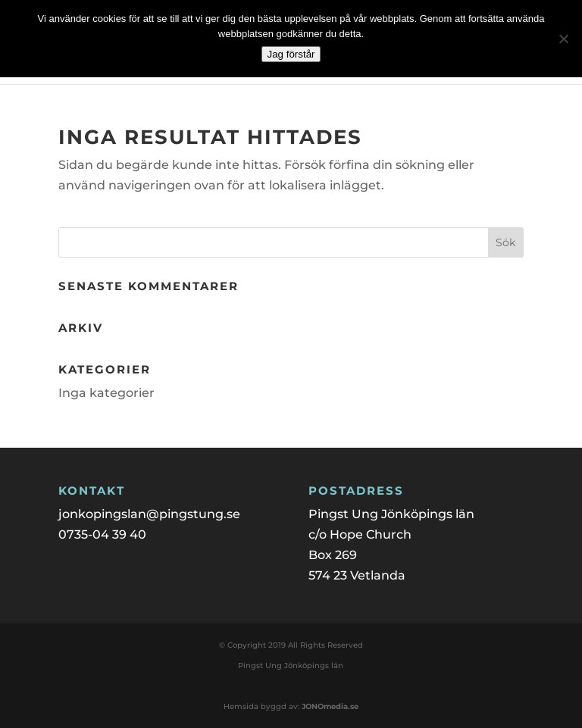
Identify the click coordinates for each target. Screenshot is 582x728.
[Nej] (563, 39)
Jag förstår (291, 54)
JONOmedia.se (330, 706)
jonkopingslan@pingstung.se (149, 514)
